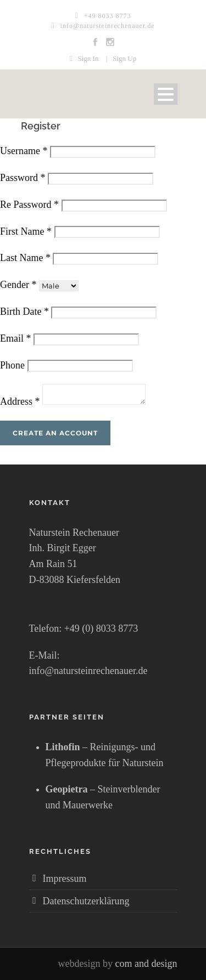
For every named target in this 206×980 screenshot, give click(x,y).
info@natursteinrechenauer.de (108, 26)
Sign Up (124, 58)
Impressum (65, 879)
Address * (20, 401)
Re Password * (29, 205)
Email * (16, 338)
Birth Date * (24, 311)
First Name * (26, 231)
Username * (24, 151)
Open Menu (166, 94)
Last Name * (25, 258)
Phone (12, 365)
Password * (23, 178)
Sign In (88, 58)
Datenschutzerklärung (86, 901)
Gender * (18, 285)
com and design (146, 964)
